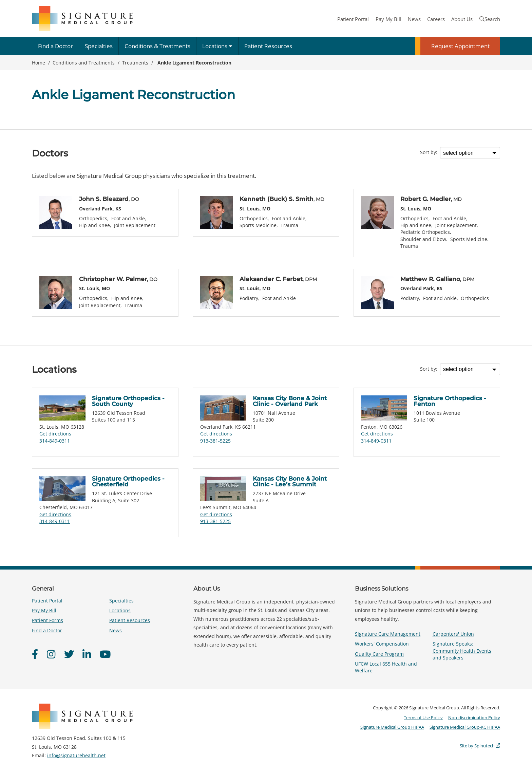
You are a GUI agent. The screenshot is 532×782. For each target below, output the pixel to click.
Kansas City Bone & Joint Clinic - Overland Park (290, 401)
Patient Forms (47, 620)
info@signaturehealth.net (76, 755)
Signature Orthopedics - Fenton (450, 401)
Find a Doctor (55, 46)
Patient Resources (268, 46)
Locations (217, 46)
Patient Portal (353, 19)
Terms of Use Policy (423, 718)
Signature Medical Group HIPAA (392, 727)
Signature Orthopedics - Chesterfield (128, 481)
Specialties (99, 46)
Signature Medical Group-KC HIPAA (465, 727)
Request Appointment (460, 46)
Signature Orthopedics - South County (128, 401)
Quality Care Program (379, 654)
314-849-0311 (55, 441)
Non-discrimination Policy (474, 718)
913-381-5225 (215, 441)
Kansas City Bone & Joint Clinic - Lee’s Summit (290, 481)
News (414, 19)
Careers (436, 19)
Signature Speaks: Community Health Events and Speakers (462, 650)
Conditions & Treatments (157, 46)
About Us (462, 19)
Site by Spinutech (480, 746)
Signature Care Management (388, 634)
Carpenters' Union (453, 634)
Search (490, 19)
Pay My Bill (388, 19)
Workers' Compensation (382, 644)
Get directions (55, 434)
